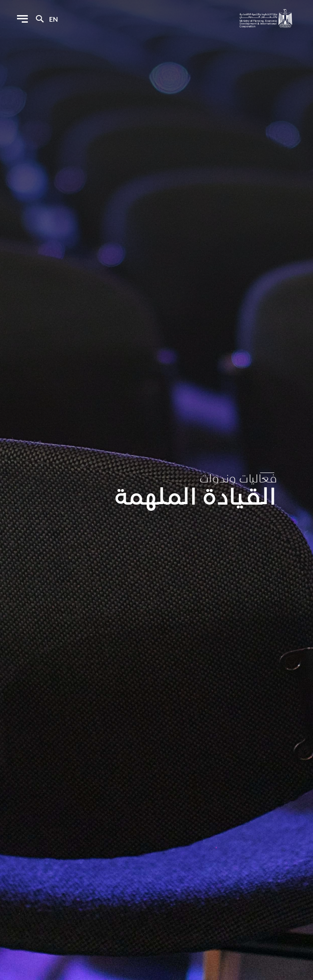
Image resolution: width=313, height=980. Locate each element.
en (54, 19)
